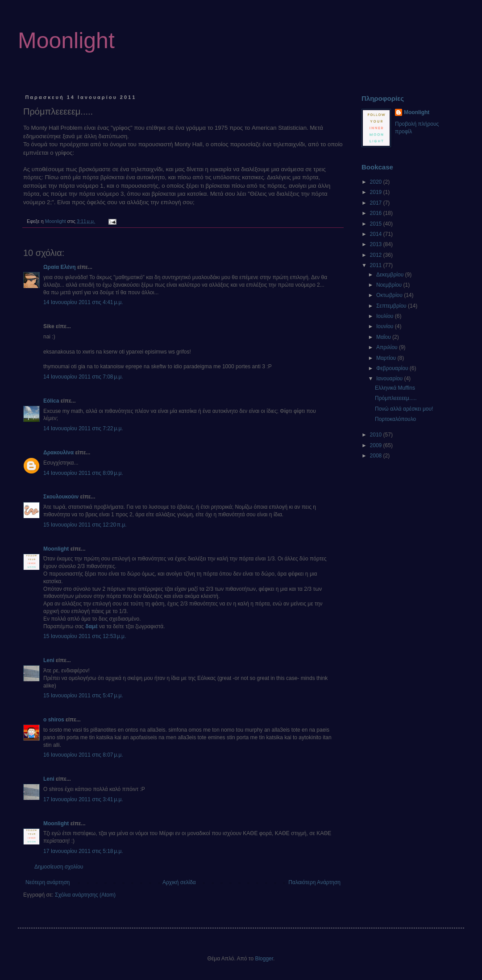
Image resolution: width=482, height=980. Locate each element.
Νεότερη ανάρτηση (48, 882)
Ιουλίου (386, 316)
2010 (377, 435)
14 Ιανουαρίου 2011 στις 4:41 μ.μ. (83, 302)
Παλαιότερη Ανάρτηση (314, 882)
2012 (377, 255)
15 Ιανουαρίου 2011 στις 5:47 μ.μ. (83, 696)
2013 (377, 244)
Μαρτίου (387, 358)
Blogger (264, 959)
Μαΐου (384, 337)
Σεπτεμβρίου (392, 306)
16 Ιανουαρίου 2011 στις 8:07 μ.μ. (83, 755)
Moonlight (66, 41)
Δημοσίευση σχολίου (59, 867)
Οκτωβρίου (390, 295)
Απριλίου (388, 347)
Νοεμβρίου (390, 285)
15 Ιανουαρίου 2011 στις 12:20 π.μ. (85, 525)
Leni (49, 660)
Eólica (51, 401)
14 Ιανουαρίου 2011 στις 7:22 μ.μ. (83, 428)
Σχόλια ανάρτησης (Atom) (85, 895)
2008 (377, 456)
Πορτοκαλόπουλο (395, 419)
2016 (377, 213)
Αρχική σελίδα (179, 882)
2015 (377, 224)
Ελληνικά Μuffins (395, 388)
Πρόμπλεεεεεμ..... (396, 398)
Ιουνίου (386, 326)
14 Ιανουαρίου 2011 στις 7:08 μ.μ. (83, 377)
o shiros (54, 720)
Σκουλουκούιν (61, 497)
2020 (377, 182)
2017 (377, 203)
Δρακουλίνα (58, 453)
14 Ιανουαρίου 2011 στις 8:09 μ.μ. (83, 473)
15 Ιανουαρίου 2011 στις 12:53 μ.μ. (85, 636)
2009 (377, 445)
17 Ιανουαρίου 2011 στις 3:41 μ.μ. (83, 799)
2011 (377, 265)
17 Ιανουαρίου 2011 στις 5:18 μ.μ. (83, 851)
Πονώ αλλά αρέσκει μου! (404, 409)
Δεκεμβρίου (391, 275)
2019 (377, 192)
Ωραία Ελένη (60, 267)
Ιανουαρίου (390, 379)
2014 (377, 234)
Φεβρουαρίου (393, 368)
